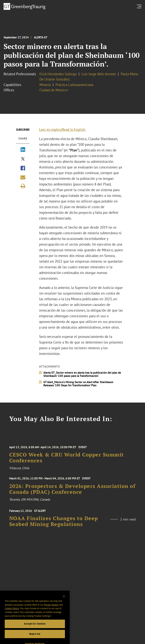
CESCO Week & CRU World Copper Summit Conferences (67, 460)
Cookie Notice (12, 613)
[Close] (64, 600)
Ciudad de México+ (54, 90)
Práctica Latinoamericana (74, 85)
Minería (45, 85)
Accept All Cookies (35, 628)
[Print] (23, 186)
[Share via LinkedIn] (23, 150)
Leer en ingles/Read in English (62, 130)
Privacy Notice (51, 609)
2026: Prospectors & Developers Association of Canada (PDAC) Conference (72, 491)
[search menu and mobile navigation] (140, 6)
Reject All (35, 638)
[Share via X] (23, 159)
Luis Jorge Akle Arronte (99, 74)
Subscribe (23, 130)
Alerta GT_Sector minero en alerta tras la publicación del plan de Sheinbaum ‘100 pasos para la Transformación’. (82, 374)
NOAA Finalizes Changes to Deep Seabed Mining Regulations (54, 523)
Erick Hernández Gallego (58, 74)
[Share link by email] (23, 177)
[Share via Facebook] (23, 168)
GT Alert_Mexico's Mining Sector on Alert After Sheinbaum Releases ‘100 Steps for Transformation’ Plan (78, 384)
